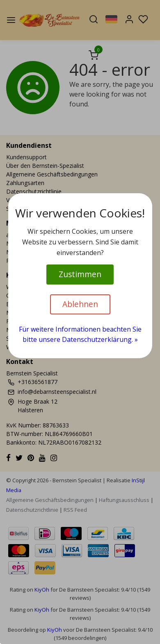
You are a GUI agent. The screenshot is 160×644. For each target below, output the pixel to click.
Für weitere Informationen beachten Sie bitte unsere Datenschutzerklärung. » (80, 334)
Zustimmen (80, 274)
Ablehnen (80, 304)
